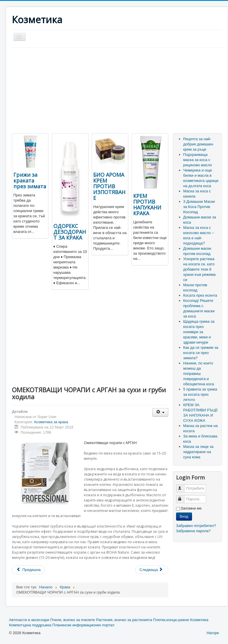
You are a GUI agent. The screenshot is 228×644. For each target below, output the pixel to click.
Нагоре (213, 633)
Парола (183, 497)
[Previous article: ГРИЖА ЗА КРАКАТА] (28, 570)
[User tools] (160, 412)
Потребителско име (183, 486)
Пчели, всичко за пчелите (73, 620)
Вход (184, 516)
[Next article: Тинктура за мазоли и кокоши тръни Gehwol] (152, 570)
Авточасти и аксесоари (29, 620)
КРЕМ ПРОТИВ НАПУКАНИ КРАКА (147, 205)
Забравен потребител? (196, 526)
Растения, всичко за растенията (124, 620)
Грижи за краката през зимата (30, 180)
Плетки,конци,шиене (171, 620)
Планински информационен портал (84, 625)
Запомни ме (191, 508)
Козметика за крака (51, 422)
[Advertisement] (61, 91)
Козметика (199, 620)
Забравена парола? (193, 531)
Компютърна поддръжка (30, 625)
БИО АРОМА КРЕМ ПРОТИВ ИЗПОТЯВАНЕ (109, 186)
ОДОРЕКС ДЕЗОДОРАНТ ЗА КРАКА (70, 232)
